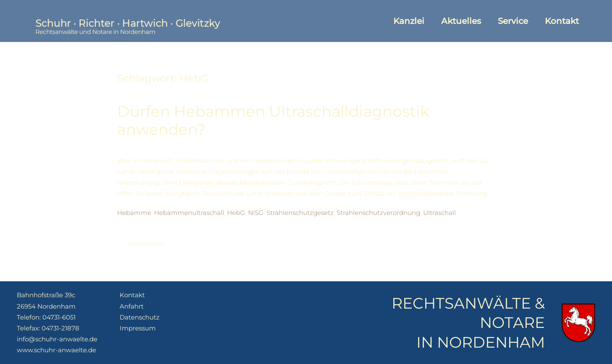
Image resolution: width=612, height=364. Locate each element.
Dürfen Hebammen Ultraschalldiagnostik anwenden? (273, 120)
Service (513, 21)
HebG (236, 213)
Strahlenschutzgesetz (300, 213)
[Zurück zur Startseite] (127, 21)
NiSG (256, 213)
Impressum (138, 328)
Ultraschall (439, 213)
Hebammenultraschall (189, 213)
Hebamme (134, 213)
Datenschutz (140, 317)
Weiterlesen (145, 244)
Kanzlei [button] (409, 21)
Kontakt (562, 21)
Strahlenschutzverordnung (378, 213)
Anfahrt (132, 306)
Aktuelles (461, 21)
